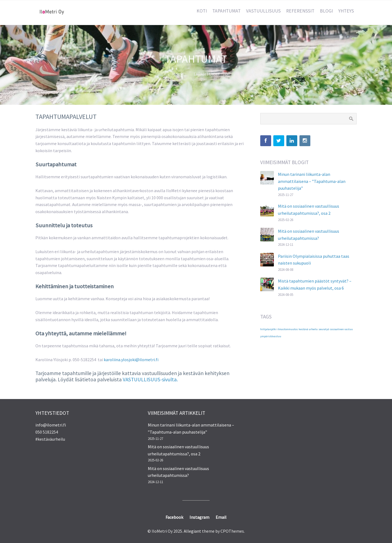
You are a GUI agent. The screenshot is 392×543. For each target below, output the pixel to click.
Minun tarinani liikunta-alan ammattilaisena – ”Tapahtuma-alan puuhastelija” (312, 181)
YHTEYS (346, 11)
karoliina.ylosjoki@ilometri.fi (131, 360)
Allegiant (192, 531)
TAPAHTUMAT (226, 11)
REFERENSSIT (300, 11)
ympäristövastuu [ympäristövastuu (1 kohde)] (271, 336)
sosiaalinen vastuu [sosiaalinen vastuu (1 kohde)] (341, 329)
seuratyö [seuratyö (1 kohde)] (324, 329)
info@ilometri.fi (51, 425)
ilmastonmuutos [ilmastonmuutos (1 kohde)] (288, 329)
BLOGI (326, 11)
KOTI (202, 11)
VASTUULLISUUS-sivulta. (150, 379)
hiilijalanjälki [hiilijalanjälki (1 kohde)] (268, 329)
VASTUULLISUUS (263, 11)
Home (178, 74)
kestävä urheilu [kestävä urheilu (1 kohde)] (308, 329)
